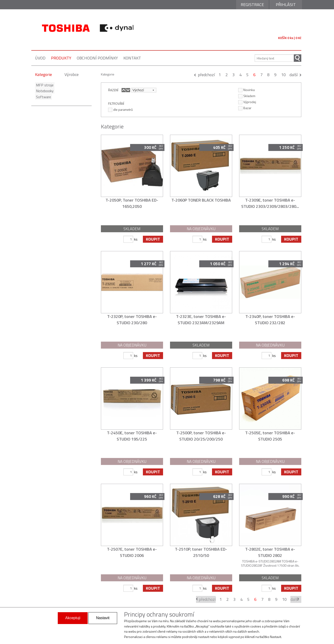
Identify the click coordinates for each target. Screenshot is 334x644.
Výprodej (247, 102)
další (294, 75)
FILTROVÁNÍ (116, 103)
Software (43, 97)
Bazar (245, 108)
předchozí (206, 75)
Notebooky (44, 91)
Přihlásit (286, 5)
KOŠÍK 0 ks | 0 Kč (290, 38)
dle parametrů (120, 109)
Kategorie (43, 74)
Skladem (247, 96)
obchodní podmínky (97, 58)
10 (283, 75)
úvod (40, 58)
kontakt (132, 58)
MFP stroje (44, 85)
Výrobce (72, 74)
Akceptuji (73, 618)
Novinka (246, 90)
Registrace (252, 5)
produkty (61, 58)
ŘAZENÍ (113, 90)
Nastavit (103, 618)
